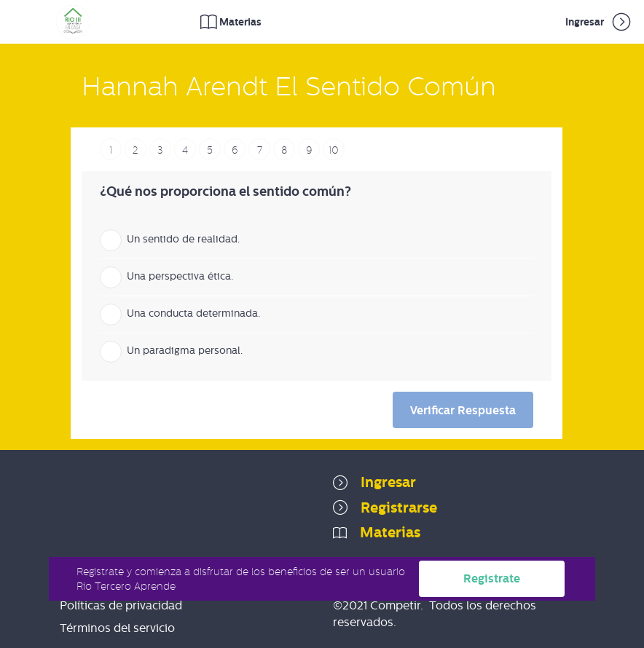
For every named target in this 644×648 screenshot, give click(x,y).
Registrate (492, 578)
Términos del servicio (117, 628)
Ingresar (599, 22)
